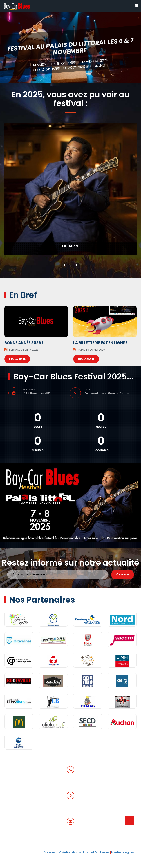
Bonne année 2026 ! (24, 343)
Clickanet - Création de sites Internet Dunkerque (77, 852)
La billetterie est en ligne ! (100, 343)
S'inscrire (122, 575)
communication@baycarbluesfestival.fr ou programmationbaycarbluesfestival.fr (71, 838)
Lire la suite (17, 359)
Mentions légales (123, 852)
